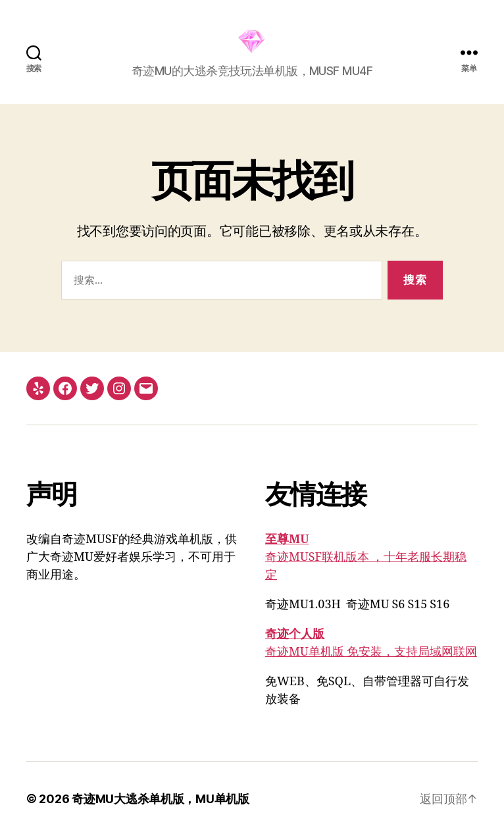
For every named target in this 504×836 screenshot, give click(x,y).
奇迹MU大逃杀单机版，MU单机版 (161, 799)
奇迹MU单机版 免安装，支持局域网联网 (371, 652)
